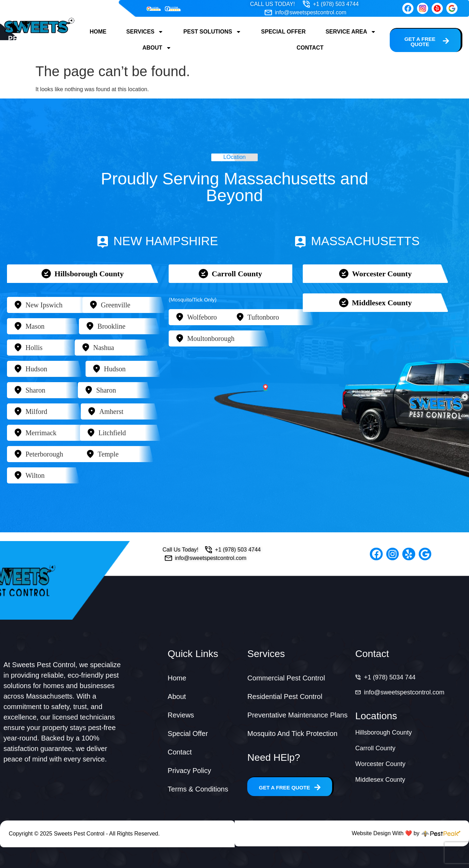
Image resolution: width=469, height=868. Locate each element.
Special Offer (284, 32)
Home (98, 32)
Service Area (351, 32)
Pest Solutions (212, 32)
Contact (310, 48)
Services (145, 32)
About (157, 48)
